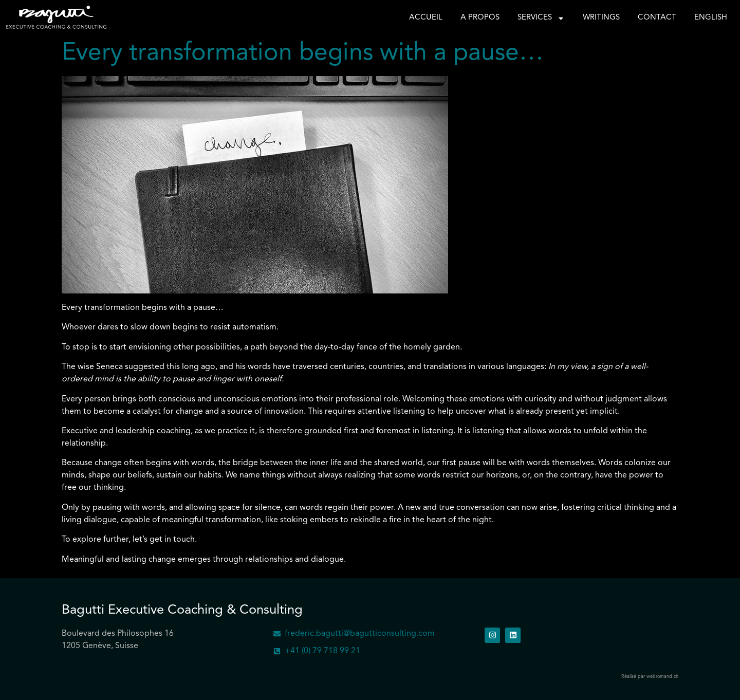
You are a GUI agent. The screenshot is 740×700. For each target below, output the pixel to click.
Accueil (426, 18)
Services (541, 18)
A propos (480, 18)
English (711, 18)
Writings (601, 18)
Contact (657, 18)
